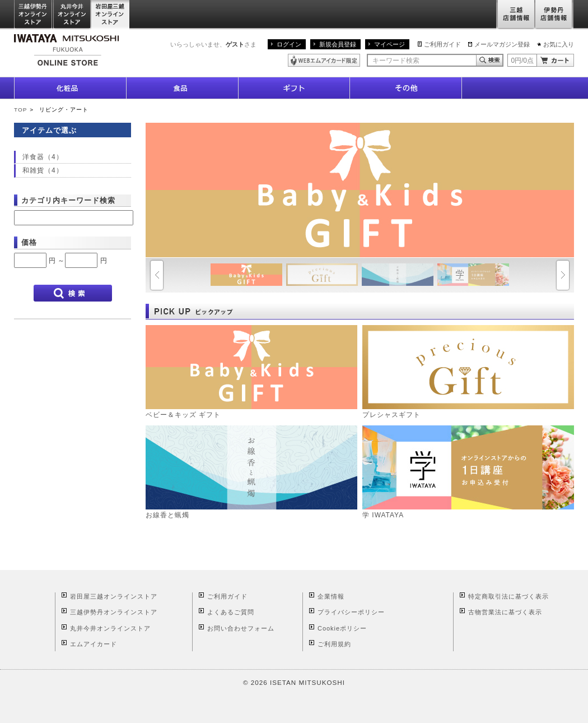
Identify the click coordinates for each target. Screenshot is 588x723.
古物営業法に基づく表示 (505, 612)
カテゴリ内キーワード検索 (68, 200)
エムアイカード (94, 644)
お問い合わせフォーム (241, 628)
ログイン (289, 44)
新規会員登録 (338, 44)
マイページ (389, 44)
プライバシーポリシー (351, 612)
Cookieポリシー (342, 628)
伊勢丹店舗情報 (554, 15)
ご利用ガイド (442, 44)
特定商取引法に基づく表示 (508, 596)
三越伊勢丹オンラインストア (34, 15)
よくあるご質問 (231, 612)
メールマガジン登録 (502, 44)
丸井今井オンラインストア (72, 15)
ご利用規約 (334, 644)
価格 (29, 242)
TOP (20, 110)
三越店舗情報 (515, 15)
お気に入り (559, 44)
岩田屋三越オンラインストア (111, 15)
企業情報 (331, 596)
